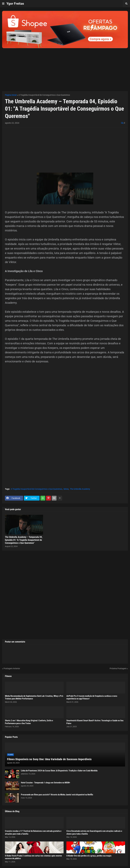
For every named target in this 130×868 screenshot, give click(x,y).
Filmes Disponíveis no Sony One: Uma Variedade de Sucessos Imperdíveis (49, 759)
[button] (3, 4)
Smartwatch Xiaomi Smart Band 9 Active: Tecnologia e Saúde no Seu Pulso (95, 722)
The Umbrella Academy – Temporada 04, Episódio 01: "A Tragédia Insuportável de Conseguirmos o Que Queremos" (24, 540)
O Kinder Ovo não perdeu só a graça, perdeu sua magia (89, 856)
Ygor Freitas (15, 4)
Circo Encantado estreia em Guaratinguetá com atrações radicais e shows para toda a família (94, 832)
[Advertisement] (65, 68)
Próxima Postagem (118, 668)
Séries (66, 489)
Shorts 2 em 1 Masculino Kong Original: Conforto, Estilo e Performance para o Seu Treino (29, 722)
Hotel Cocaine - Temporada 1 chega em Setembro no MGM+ (45, 783)
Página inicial (11, 95)
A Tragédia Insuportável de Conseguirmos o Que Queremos (44, 95)
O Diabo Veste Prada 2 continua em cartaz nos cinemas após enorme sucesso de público (33, 857)
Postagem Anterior (12, 668)
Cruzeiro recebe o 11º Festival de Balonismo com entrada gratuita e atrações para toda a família (33, 832)
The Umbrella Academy (80, 489)
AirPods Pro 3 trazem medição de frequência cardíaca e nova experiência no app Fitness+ (92, 697)
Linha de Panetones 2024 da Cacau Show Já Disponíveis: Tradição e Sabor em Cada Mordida (59, 771)
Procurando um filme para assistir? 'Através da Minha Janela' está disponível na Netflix (57, 795)
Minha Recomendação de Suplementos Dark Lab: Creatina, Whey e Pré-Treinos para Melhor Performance (34, 697)
